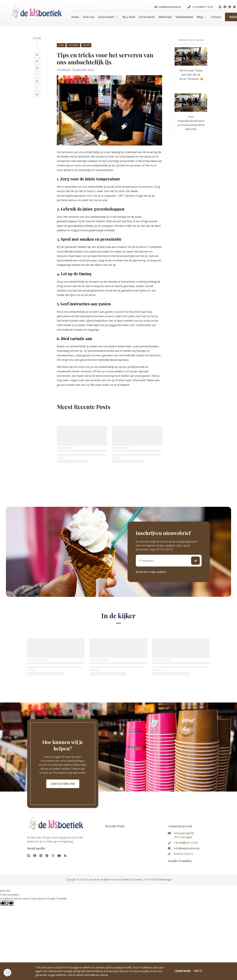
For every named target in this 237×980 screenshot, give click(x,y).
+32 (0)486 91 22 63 (186, 843)
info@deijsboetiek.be (187, 848)
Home (61, 45)
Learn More (183, 971)
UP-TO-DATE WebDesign (158, 880)
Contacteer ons (63, 784)
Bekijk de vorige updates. (151, 572)
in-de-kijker (73, 45)
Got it (198, 971)
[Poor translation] (9, 903)
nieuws (86, 45)
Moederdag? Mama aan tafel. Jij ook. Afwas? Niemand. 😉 (191, 75)
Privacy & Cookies (132, 880)
